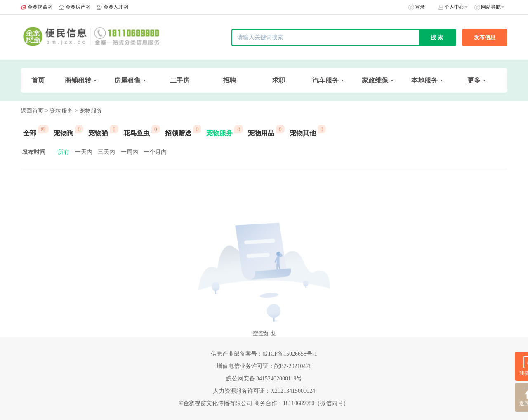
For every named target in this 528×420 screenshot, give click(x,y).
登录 (420, 7)
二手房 (180, 80)
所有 (64, 152)
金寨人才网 (116, 7)
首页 (38, 80)
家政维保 (375, 80)
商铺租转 (78, 80)
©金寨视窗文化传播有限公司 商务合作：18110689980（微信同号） (264, 403)
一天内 (84, 152)
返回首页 (32, 111)
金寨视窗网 (40, 7)
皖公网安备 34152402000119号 (264, 379)
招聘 (229, 80)
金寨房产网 (78, 7)
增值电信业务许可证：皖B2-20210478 (264, 366)
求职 (279, 80)
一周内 (130, 152)
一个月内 (155, 152)
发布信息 (485, 37)
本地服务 (424, 80)
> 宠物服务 (59, 111)
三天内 (106, 152)
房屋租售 (127, 80)
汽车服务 (325, 80)
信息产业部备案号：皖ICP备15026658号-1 (264, 354)
